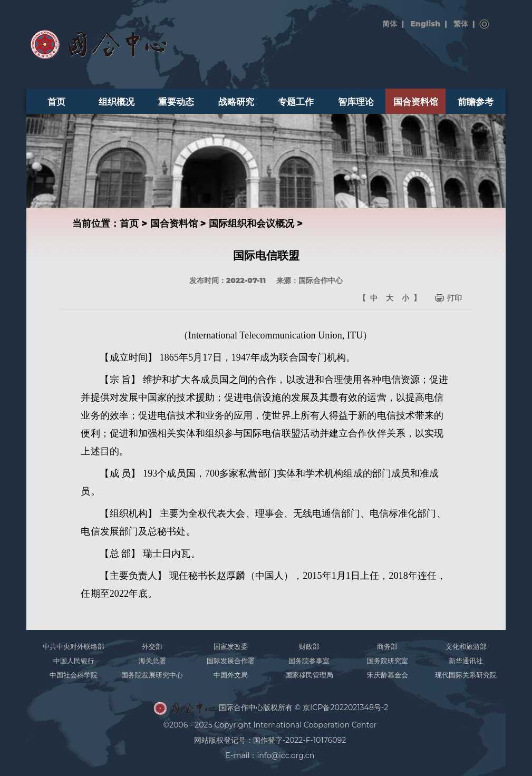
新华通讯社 (466, 661)
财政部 (309, 646)
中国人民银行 (74, 661)
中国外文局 (231, 675)
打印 (454, 298)
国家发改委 (231, 646)
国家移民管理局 (309, 675)
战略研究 (236, 101)
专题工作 (296, 101)
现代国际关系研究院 (466, 675)
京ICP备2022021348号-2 (346, 707)
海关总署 (152, 661)
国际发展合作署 (231, 661)
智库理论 (356, 101)
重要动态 (176, 101)
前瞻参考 (476, 101)
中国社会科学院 (74, 675)
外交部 (152, 646)
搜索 (485, 24)
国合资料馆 (416, 101)
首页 (56, 101)
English (425, 24)
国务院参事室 (309, 661)
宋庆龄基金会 (388, 675)
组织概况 (117, 101)
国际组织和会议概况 (252, 223)
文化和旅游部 (466, 646)
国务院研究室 (388, 661)
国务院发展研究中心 (152, 675)
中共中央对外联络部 (74, 646)
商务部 (387, 646)
